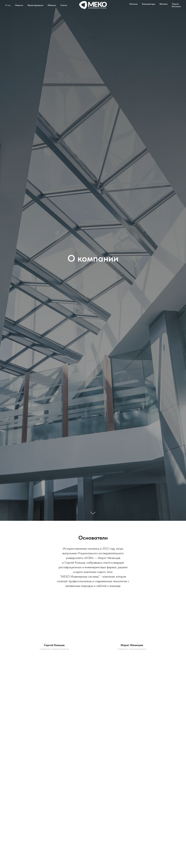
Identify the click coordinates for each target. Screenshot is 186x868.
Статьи (64, 5)
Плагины (133, 4)
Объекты (52, 5)
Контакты (176, 6)
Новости (19, 5)
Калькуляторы (149, 4)
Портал (175, 4)
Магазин (164, 4)
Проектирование (35, 5)
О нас (8, 5)
